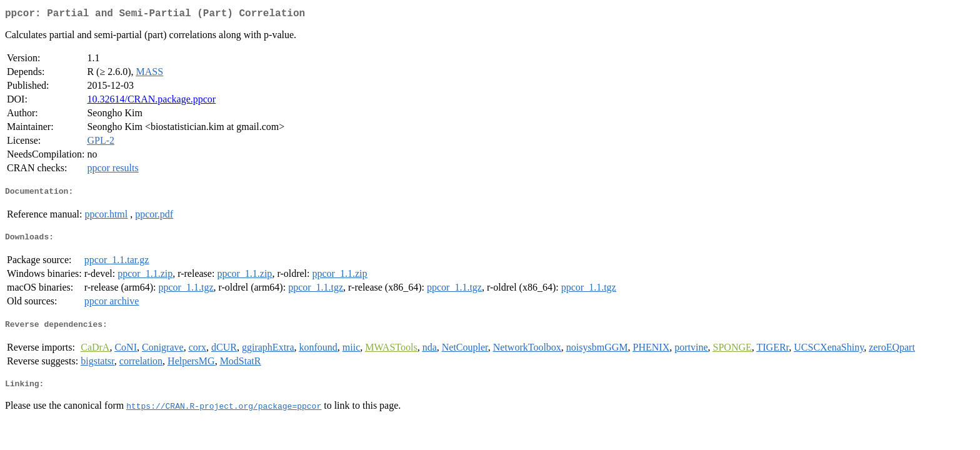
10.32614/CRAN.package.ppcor (151, 102)
